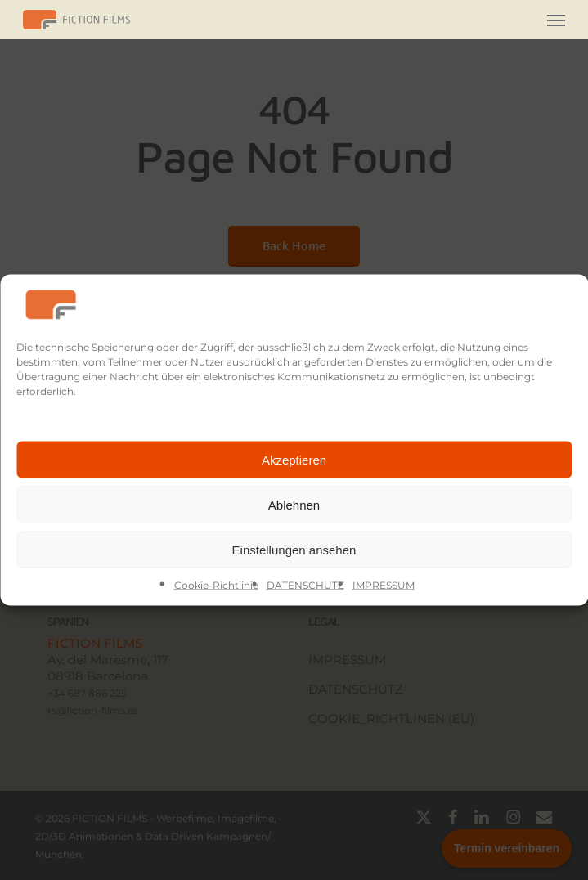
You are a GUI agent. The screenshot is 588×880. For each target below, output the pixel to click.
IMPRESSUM (384, 585)
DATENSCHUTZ (305, 585)
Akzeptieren (294, 459)
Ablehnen (294, 504)
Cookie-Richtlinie (216, 585)
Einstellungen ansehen (294, 549)
